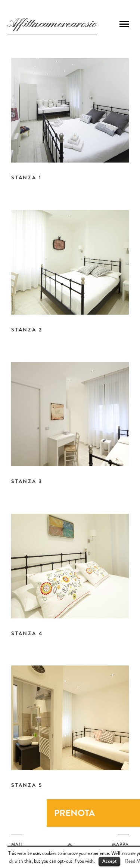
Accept (109, 861)
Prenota (74, 813)
